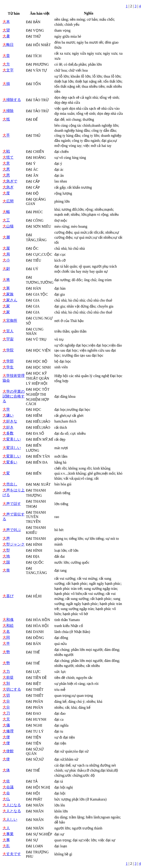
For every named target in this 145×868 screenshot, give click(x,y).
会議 (8, 787)
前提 (8, 677)
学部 (8, 361)
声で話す (12, 504)
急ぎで (10, 181)
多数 (8, 433)
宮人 (8, 331)
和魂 (8, 620)
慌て (8, 157)
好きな (10, 421)
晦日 (8, 45)
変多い (10, 462)
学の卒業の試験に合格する (14, 396)
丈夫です (12, 854)
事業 (8, 834)
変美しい (12, 439)
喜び (8, 596)
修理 (8, 731)
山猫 (8, 226)
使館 (8, 751)
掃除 (8, 111)
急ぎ (8, 187)
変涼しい (12, 448)
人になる (12, 805)
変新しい (12, 456)
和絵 (8, 626)
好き (8, 427)
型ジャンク (14, 544)
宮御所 (10, 321)
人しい (10, 819)
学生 (8, 367)
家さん (10, 300)
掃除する (12, 100)
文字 (8, 70)
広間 (8, 201)
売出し (10, 484)
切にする (12, 689)
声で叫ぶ (12, 530)
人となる (12, 811)
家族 (8, 294)
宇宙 (8, 339)
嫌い (8, 415)
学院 (8, 350)
